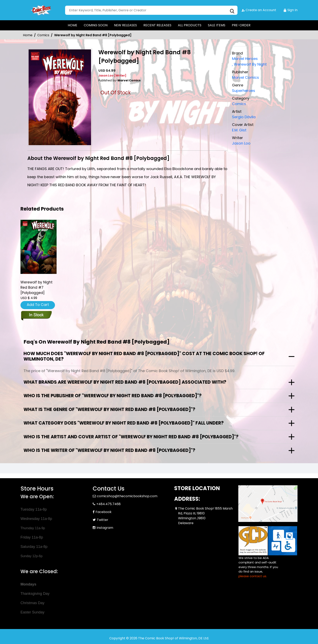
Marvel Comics (245, 77)
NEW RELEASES (125, 25)
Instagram (105, 528)
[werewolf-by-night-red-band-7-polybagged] (39, 247)
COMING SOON (96, 25)
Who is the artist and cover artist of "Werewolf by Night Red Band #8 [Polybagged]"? (131, 437)
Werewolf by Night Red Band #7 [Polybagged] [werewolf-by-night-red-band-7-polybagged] (37, 288)
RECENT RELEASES (157, 25)
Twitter (103, 520)
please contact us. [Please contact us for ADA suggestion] (253, 576)
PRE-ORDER (241, 25)
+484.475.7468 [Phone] (109, 504)
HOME (73, 25)
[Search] (151, 10)
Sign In (290, 10)
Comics (43, 35)
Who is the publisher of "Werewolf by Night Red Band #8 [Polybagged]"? (113, 396)
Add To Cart (38, 305)
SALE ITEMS (217, 25)
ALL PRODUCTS (190, 25)
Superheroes (244, 90)
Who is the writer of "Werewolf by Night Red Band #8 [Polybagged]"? (109, 450)
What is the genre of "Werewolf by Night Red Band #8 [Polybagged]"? (109, 409)
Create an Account (259, 10)
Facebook (104, 512)
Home (28, 35)
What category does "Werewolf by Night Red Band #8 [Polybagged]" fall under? (124, 423)
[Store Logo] (41, 10)
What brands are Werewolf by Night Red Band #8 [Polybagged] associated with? (125, 382)
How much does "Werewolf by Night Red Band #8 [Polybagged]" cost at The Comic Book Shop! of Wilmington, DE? (144, 356)
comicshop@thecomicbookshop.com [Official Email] (127, 496)
